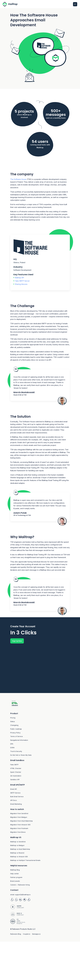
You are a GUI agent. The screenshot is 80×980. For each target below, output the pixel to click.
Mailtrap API (19, 278)
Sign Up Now (17, 641)
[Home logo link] (11, 4)
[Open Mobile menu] (75, 4)
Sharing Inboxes (21, 284)
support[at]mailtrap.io (23, 895)
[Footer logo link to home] (40, 704)
